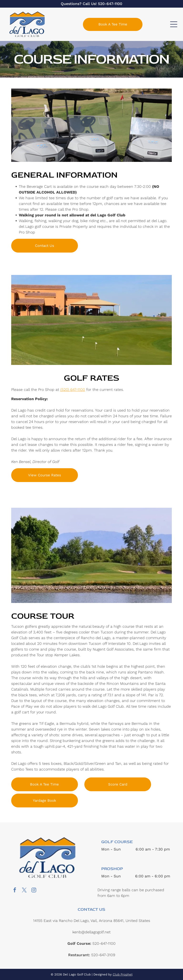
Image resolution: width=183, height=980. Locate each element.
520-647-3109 (103, 955)
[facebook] (15, 891)
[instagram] (34, 891)
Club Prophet (123, 974)
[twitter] (24, 891)
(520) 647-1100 (73, 390)
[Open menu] (174, 24)
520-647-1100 (110, 4)
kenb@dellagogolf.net (91, 932)
